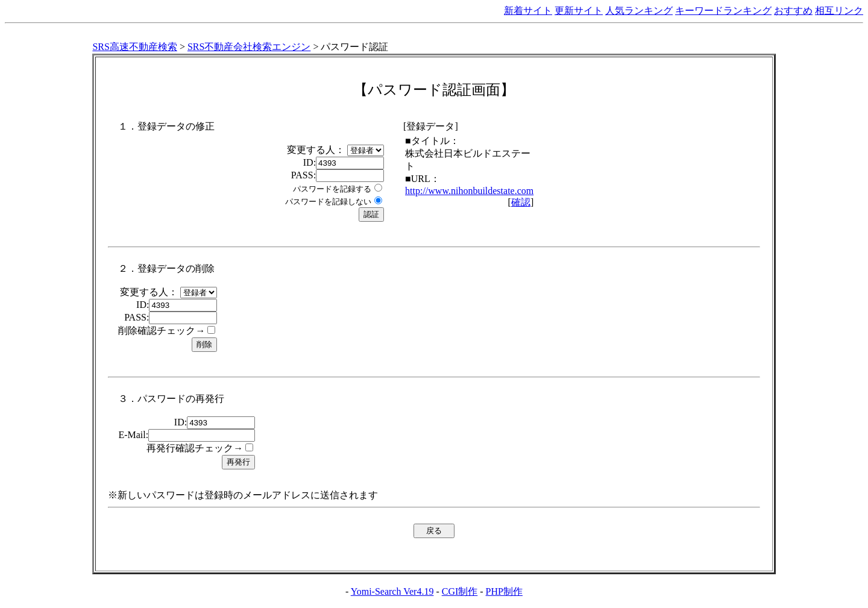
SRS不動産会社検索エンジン (249, 47)
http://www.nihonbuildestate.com (469, 191)
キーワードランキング (723, 11)
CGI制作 (460, 591)
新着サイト (528, 11)
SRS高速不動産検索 (134, 47)
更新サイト (579, 11)
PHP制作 (504, 591)
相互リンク (839, 11)
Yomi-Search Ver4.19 (392, 591)
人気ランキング (639, 11)
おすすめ (793, 11)
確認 (521, 202)
